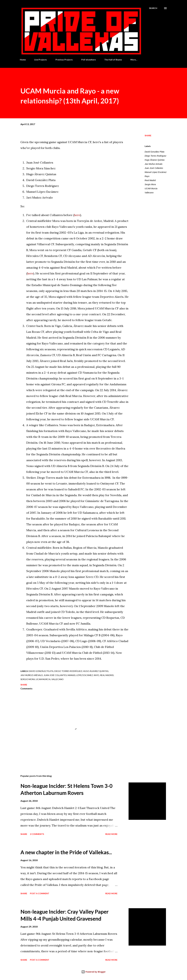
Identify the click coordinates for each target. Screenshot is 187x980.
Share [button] (148, 135)
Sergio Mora (150, 184)
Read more (111, 834)
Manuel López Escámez (156, 172)
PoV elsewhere (89, 60)
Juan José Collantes (154, 168)
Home (23, 60)
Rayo (147, 176)
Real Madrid (150, 180)
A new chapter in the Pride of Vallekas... (66, 852)
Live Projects (41, 60)
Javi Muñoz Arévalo (154, 164)
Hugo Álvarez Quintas (155, 160)
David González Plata (154, 152)
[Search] (153, 8)
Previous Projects (64, 60)
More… (134, 60)
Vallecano (149, 193)
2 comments (37, 834)
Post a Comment (40, 893)
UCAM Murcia (151, 189)
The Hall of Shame (113, 60)
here (77, 215)
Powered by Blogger (93, 972)
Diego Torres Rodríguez (155, 156)
